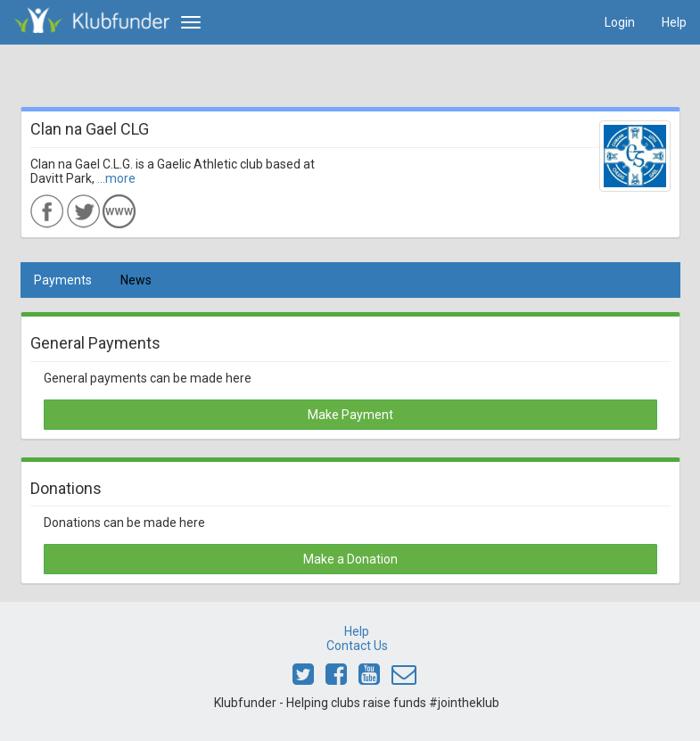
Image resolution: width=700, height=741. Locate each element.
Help (674, 22)
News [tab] (136, 280)
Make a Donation (350, 559)
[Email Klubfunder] (404, 679)
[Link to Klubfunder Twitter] (303, 679)
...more (116, 178)
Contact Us (357, 646)
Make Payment (350, 415)
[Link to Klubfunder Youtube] (369, 679)
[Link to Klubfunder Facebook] (336, 679)
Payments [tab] (63, 280)
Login (620, 22)
